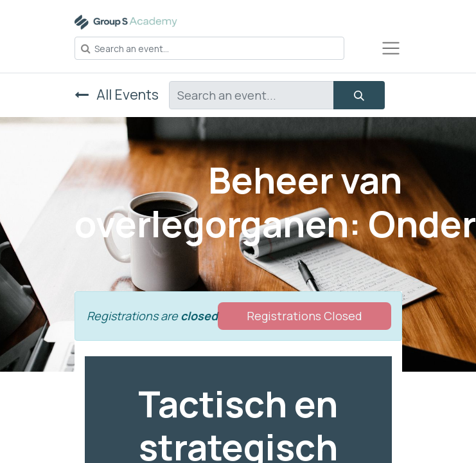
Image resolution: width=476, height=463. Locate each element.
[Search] (359, 95)
